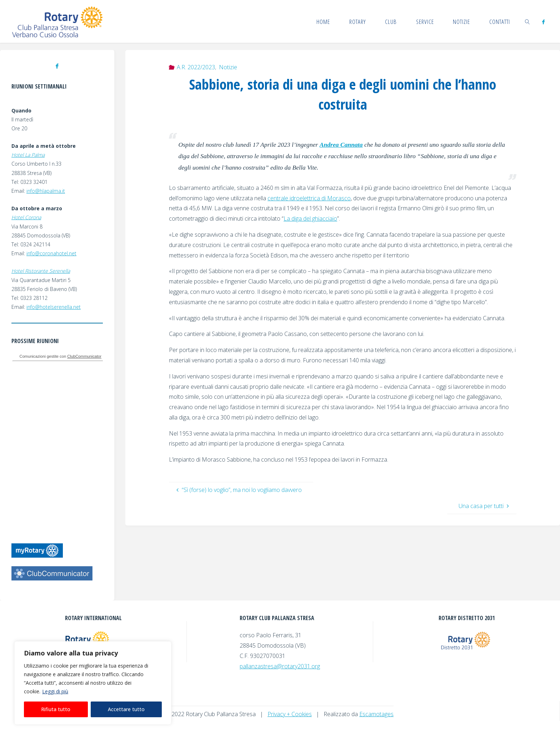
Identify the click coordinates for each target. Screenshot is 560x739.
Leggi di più (55, 691)
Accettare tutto (126, 709)
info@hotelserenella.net (54, 307)
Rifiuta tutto (56, 709)
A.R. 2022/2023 (196, 67)
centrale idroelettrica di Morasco (309, 198)
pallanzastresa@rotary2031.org (280, 666)
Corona (33, 217)
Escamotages (376, 714)
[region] (93, 683)
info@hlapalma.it (46, 191)
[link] (527, 21)
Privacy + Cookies (290, 714)
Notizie (228, 67)
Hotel (18, 217)
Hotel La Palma (28, 155)
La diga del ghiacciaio (310, 218)
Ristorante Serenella (47, 271)
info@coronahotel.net (51, 253)
